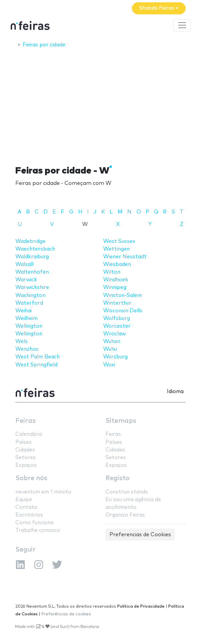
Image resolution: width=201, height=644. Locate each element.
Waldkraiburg (32, 257)
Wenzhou (27, 349)
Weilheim (27, 318)
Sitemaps (121, 421)
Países (24, 442)
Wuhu (110, 349)
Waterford (29, 303)
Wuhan (112, 342)
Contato (26, 507)
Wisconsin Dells (123, 311)
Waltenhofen (32, 272)
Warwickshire (32, 287)
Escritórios (29, 515)
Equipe (24, 500)
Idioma (175, 392)
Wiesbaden (117, 264)
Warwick (26, 280)
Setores (26, 458)
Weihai (24, 311)
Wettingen (117, 249)
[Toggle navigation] (182, 25)
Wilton (112, 272)
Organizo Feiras (125, 515)
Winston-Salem (123, 295)
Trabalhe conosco (38, 530)
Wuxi (109, 365)
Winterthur (117, 303)
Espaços (26, 465)
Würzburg (115, 357)
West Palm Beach (38, 357)
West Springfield (36, 365)
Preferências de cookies (66, 614)
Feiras (26, 421)
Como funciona (34, 523)
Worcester (117, 326)
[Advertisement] (100, 102)
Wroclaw (115, 334)
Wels (22, 342)
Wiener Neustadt (125, 257)
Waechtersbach (35, 249)
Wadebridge (30, 241)
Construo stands (127, 492)
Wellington (29, 326)
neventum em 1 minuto (43, 492)
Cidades (25, 450)
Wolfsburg (117, 318)
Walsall (24, 264)
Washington (30, 295)
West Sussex (119, 241)
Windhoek (116, 280)
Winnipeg (115, 287)
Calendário (29, 434)
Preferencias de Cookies (140, 535)
